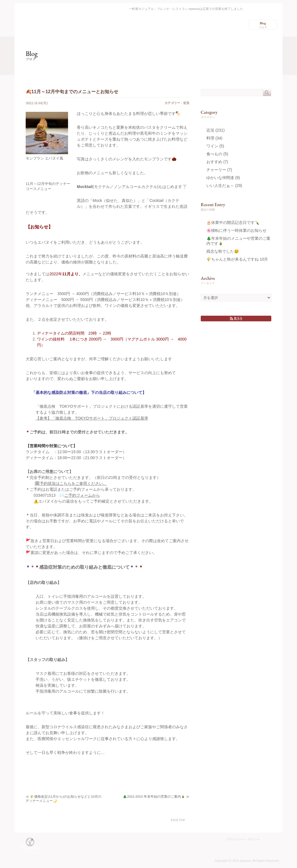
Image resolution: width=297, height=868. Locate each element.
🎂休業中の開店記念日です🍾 (233, 223)
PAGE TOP (178, 820)
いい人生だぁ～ (220, 186)
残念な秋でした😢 (223, 251)
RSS (236, 319)
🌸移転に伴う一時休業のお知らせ (236, 230)
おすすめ (214, 162)
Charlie (271, 847)
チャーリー (216, 170)
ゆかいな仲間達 (220, 178)
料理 (210, 138)
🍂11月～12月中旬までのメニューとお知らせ (72, 91)
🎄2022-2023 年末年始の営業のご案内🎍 (154, 796)
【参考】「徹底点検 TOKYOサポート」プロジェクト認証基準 (92, 418)
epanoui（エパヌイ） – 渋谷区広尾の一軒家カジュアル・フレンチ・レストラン (39, 19)
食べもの (214, 154)
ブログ (263, 25)
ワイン (212, 146)
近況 (186, 103)
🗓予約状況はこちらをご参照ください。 (71, 483)
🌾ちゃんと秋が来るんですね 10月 (237, 259)
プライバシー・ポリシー (243, 839)
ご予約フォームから (82, 495)
